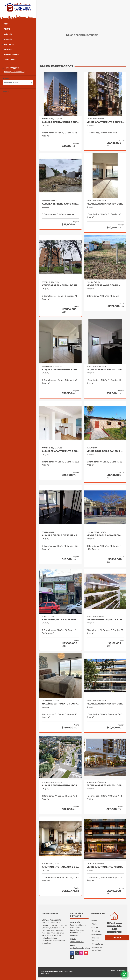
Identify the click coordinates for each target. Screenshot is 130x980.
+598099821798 (12, 68)
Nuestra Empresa (12, 54)
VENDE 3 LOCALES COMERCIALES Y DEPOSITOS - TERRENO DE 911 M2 (105, 535)
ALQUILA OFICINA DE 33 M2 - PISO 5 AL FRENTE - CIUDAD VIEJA (60, 535)
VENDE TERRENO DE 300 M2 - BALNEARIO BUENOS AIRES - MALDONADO (105, 285)
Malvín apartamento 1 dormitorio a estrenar (60, 704)
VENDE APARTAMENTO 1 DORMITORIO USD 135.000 (105, 122)
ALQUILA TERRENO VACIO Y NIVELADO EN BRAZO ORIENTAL (60, 204)
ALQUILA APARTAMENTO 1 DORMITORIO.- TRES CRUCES (105, 370)
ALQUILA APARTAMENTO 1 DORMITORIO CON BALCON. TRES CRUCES (105, 204)
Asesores (8, 49)
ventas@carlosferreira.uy (15, 72)
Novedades (9, 44)
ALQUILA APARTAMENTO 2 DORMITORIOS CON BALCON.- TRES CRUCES (60, 122)
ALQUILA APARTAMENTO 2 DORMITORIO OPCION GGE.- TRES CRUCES (60, 370)
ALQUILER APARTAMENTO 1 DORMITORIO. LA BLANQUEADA (60, 451)
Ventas (7, 29)
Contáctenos (10, 60)
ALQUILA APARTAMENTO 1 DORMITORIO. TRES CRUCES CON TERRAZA (105, 785)
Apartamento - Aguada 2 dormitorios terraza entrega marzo (105, 620)
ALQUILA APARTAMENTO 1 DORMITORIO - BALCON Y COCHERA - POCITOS (105, 704)
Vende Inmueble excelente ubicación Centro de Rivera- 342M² (60, 620)
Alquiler (8, 34)
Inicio (6, 24)
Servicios (8, 39)
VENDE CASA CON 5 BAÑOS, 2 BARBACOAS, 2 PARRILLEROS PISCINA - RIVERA (105, 451)
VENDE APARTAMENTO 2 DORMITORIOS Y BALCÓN (60, 285)
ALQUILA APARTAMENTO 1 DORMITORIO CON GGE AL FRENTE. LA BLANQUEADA (60, 785)
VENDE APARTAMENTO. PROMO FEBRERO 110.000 (105, 867)
